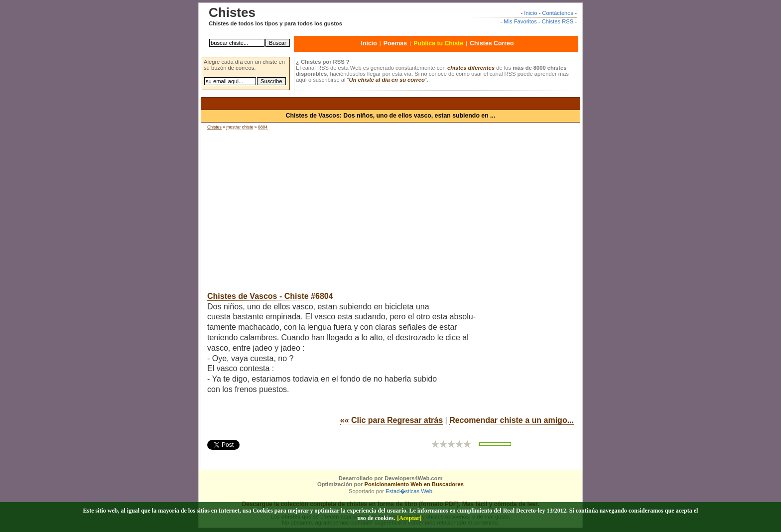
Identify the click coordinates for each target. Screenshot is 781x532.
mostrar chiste (240, 127)
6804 (263, 127)
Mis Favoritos (520, 21)
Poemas (395, 43)
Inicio (530, 13)
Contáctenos (558, 13)
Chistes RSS (558, 21)
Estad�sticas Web (409, 491)
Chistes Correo (492, 43)
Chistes (214, 127)
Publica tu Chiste (438, 43)
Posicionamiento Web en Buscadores (414, 484)
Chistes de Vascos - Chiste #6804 (270, 296)
